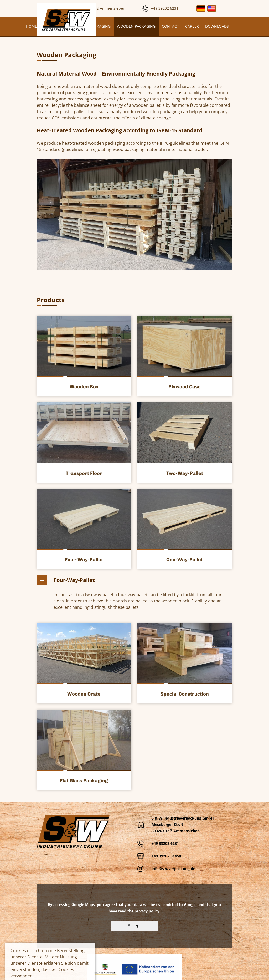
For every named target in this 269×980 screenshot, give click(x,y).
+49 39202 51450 (166, 822)
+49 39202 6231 (165, 809)
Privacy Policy (184, 974)
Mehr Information (26, 955)
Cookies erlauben (26, 966)
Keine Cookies (62, 955)
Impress (160, 974)
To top (260, 971)
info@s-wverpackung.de (173, 834)
